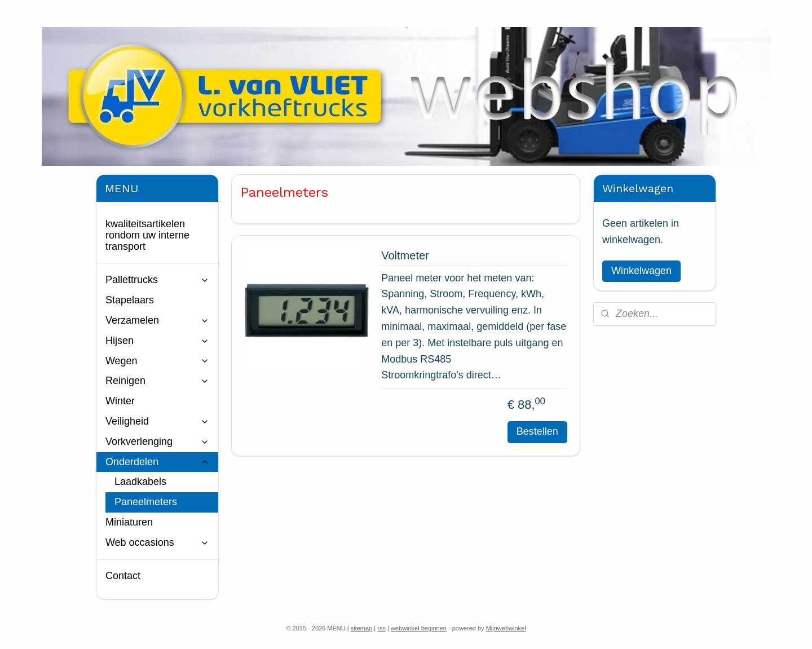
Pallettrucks (157, 280)
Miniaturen (129, 522)
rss (381, 628)
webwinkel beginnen (419, 628)
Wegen (157, 361)
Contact (123, 576)
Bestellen (537, 431)
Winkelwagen (641, 271)
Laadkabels (140, 482)
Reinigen (157, 381)
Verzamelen (157, 320)
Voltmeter (405, 255)
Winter (120, 401)
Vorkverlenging (157, 442)
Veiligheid (157, 421)
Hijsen (157, 341)
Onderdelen (157, 462)
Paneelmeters (146, 502)
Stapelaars (130, 300)
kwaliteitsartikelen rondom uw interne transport (147, 235)
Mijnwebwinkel (506, 628)
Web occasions (157, 542)
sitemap (362, 628)
